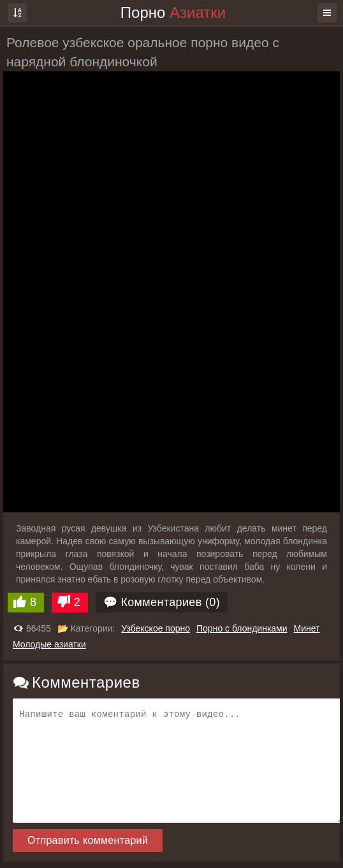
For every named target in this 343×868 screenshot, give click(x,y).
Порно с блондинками (242, 628)
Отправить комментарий (88, 840)
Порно (173, 12)
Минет (307, 628)
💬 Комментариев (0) (162, 602)
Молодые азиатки (49, 644)
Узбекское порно (156, 628)
